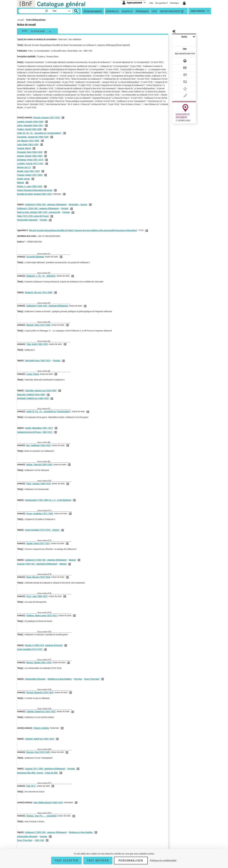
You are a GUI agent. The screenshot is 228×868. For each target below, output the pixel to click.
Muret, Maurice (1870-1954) (38, 580)
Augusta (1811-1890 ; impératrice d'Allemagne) (45, 772)
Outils (169, 37)
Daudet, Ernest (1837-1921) (38, 546)
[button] (47, 11)
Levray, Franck (33, 377)
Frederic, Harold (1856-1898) (30, 132)
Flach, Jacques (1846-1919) (39, 487)
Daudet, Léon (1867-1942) (28, 174)
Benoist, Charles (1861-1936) (39, 666)
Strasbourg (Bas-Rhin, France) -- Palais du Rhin (37, 776)
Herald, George (23, 182)
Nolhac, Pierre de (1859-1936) (39, 468)
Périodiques (142, 11)
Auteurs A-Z (112, 11)
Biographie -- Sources (78, 208)
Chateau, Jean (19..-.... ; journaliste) (42, 819)
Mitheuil (21, 186)
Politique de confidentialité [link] (163, 861)
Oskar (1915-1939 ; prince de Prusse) (33, 219)
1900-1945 (39, 843)
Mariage (72, 563)
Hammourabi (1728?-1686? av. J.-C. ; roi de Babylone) (48, 503)
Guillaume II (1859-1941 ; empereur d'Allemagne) (46, 208)
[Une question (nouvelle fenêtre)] (182, 85)
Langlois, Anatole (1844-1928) (30, 125)
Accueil (21, 20)
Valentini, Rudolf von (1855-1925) (41, 715)
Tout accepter (66, 861)
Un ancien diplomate (35, 260)
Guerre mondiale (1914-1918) (30, 652)
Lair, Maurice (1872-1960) (28, 144)
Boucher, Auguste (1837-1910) (47, 121)
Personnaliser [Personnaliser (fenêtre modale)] (131, 861)
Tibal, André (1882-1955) (37, 347)
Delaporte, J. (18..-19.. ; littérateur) (41, 279)
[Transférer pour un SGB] (177, 72)
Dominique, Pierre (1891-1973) (30, 163)
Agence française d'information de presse (35, 193)
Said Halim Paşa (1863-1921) (38, 364)
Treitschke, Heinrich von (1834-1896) (41, 394)
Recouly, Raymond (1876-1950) (40, 696)
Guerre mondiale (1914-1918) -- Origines (42, 533)
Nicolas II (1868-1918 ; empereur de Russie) (44, 648)
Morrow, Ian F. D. (24, 170)
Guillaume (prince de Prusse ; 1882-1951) (35, 435)
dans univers (198, 12)
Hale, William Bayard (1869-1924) (48, 806)
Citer (171, 42)
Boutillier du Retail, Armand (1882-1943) (34, 197)
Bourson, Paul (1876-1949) (38, 755)
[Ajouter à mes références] (178, 79)
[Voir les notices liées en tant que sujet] (91, 208)
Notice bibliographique (36, 20)
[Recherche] (32, 11)
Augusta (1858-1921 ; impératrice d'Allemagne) (37, 567)
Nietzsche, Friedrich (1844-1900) (31, 398)
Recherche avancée (93, 11)
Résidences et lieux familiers (60, 682)
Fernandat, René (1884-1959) (30, 155)
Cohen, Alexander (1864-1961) (30, 129)
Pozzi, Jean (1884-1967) (37, 599)
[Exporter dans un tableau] (178, 66)
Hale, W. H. (31, 789)
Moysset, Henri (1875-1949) (38, 328)
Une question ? (161, 3)
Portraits (65, 212)
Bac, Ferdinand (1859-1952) (39, 448)
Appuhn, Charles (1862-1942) (30, 159)
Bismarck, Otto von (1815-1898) (39, 295)
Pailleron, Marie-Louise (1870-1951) (42, 619)
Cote (154, 11)
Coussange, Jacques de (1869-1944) (33, 140)
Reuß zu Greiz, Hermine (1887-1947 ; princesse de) (39, 215)
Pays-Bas (78, 682)
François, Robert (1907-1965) (30, 178)
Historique (175, 3)
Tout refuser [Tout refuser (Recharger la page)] (98, 861)
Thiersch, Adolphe (41, 731)
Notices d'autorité (170, 11)
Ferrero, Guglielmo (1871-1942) (40, 517)
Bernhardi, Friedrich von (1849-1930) (33, 401)
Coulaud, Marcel (24, 151)
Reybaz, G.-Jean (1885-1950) (30, 189)
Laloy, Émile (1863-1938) (28, 148)
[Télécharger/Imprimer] (177, 54)
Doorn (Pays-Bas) (92, 682)
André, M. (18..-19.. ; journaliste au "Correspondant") (39, 136)
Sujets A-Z (127, 11)
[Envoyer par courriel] (176, 60)
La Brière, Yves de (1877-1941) (30, 167)
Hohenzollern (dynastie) (27, 223)
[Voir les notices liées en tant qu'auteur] (63, 121)
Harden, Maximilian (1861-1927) (39, 431)
